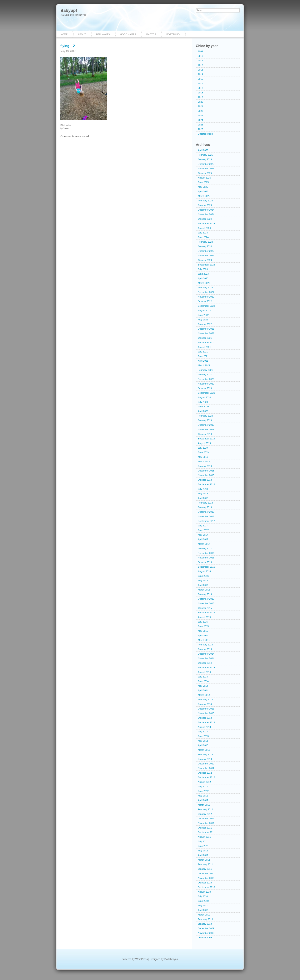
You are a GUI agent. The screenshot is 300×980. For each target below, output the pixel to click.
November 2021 (206, 333)
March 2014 (204, 695)
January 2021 (205, 375)
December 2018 (206, 471)
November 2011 (206, 823)
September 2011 (206, 832)
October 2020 (205, 388)
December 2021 (206, 329)
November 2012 (206, 768)
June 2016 (203, 576)
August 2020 (204, 397)
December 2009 (206, 928)
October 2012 (205, 773)
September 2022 (206, 306)
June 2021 (203, 356)
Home (64, 34)
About (82, 34)
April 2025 (203, 191)
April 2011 (203, 855)
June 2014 (203, 681)
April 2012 (203, 800)
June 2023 (203, 274)
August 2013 (204, 727)
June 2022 (203, 315)
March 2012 (204, 805)
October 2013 (205, 718)
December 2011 (206, 819)
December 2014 (206, 654)
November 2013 (206, 713)
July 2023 (203, 269)
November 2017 (206, 516)
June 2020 (203, 407)
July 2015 (203, 622)
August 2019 (204, 443)
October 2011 (205, 828)
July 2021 (203, 352)
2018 (200, 93)
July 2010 (203, 896)
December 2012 (206, 764)
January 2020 (205, 420)
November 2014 (206, 658)
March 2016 (204, 590)
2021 (200, 106)
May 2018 (203, 494)
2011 (200, 61)
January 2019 (205, 466)
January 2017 (205, 548)
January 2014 (205, 704)
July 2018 (203, 489)
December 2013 (206, 709)
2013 (200, 70)
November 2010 (206, 878)
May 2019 (203, 457)
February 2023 (205, 288)
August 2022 (204, 310)
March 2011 (204, 860)
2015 (200, 79)
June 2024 (203, 237)
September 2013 (206, 722)
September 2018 (206, 484)
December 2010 (206, 873)
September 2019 (206, 439)
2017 (200, 88)
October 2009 (205, 938)
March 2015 (204, 640)
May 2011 (203, 851)
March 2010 (204, 915)
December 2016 (206, 553)
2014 (200, 74)
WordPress (142, 959)
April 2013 (203, 745)
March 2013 (204, 750)
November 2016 (206, 558)
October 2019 (205, 434)
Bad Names (103, 34)
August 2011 (204, 837)
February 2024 (205, 242)
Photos (151, 34)
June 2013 (203, 736)
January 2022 (205, 324)
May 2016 (203, 581)
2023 (200, 115)
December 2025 (206, 164)
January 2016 (205, 594)
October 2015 (205, 608)
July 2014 (203, 677)
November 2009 (206, 933)
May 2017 (203, 535)
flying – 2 (68, 46)
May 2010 (203, 906)
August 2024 (204, 228)
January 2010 (205, 924)
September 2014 (206, 667)
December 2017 (206, 512)
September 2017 (206, 521)
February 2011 (205, 864)
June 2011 (203, 846)
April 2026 (203, 150)
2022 (200, 111)
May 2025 (203, 187)
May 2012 (203, 796)
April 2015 (203, 635)
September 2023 (206, 265)
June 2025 (203, 182)
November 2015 (206, 603)
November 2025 (206, 169)
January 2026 (205, 159)
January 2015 (205, 649)
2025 (200, 125)
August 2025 (204, 178)
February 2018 (205, 503)
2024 (200, 120)
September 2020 (206, 393)
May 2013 (203, 741)
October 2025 (205, 173)
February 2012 (205, 809)
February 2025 (205, 201)
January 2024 (205, 246)
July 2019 (203, 448)
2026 (200, 129)
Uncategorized (205, 134)
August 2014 (204, 672)
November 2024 (206, 214)
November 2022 (206, 297)
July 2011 (203, 841)
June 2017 (203, 530)
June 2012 (203, 791)
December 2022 (206, 292)
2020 (200, 102)
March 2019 (204, 461)
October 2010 (205, 883)
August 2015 (204, 617)
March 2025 (204, 196)
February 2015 (205, 645)
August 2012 (204, 782)
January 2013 (205, 759)
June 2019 (203, 452)
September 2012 (206, 777)
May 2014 (203, 686)
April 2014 (203, 690)
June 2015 (203, 626)
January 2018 (205, 507)
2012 (200, 65)
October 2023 (205, 260)
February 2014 (205, 700)
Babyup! (69, 10)
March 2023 (204, 283)
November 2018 (206, 475)
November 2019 (206, 429)
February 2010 (205, 919)
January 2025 (205, 205)
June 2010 (203, 901)
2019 (200, 97)
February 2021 (205, 370)
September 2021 (206, 342)
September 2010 (206, 887)
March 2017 (204, 544)
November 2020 (206, 384)
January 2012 (205, 814)
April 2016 (203, 585)
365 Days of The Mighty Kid (73, 15)
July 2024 (203, 233)
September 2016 (206, 567)
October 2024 (205, 219)
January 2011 (205, 869)
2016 (200, 83)
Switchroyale (171, 959)
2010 (200, 56)
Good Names (128, 34)
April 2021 (203, 361)
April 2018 (203, 498)
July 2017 (203, 526)
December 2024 (206, 210)
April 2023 (203, 278)
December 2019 (206, 425)
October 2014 (205, 663)
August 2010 (204, 892)
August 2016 (204, 571)
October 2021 (205, 338)
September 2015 (206, 613)
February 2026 (205, 155)
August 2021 (204, 347)
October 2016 (205, 562)
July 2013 (203, 732)
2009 (200, 51)
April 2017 (203, 539)
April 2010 (203, 910)
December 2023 (206, 251)
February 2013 (205, 754)
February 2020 (205, 416)
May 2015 (203, 631)
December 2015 (206, 599)
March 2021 (204, 365)
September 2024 (206, 223)
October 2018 (205, 480)
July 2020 (203, 402)
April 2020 (203, 411)
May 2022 (203, 320)
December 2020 (206, 379)
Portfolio (173, 34)
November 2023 (206, 256)
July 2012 (203, 786)
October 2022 (205, 301)
